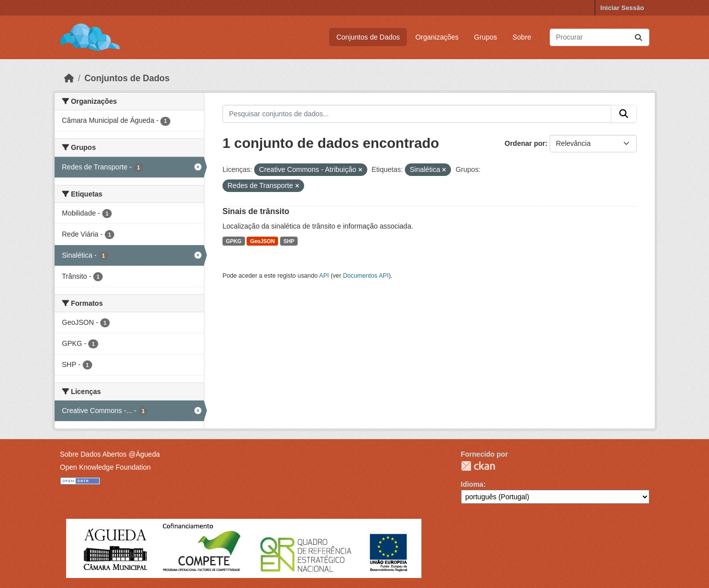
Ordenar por (525, 143)
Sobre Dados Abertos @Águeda (110, 454)
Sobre (522, 37)
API (324, 276)
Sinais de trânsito (256, 211)
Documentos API (366, 276)
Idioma (472, 484)
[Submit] (638, 37)
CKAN (478, 466)
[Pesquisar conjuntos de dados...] (600, 37)
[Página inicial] (69, 78)
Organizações (437, 37)
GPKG (234, 241)
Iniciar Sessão (622, 8)
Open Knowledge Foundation (105, 467)
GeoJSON (262, 241)
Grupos (486, 37)
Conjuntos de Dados (368, 37)
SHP (289, 241)
